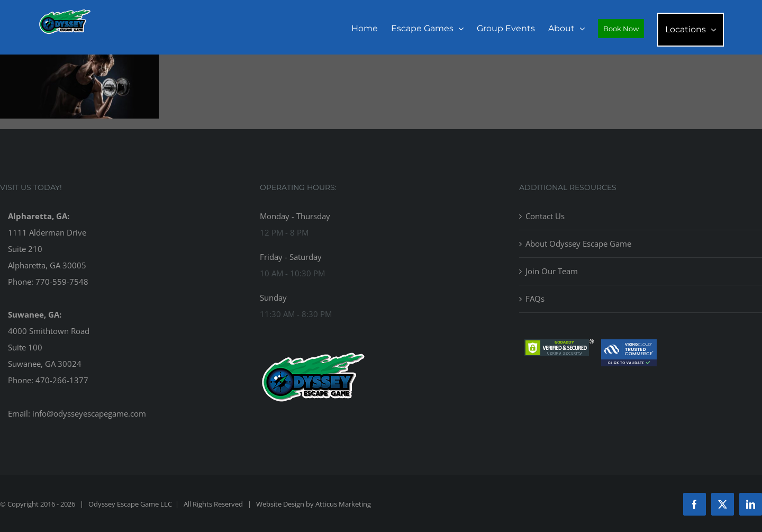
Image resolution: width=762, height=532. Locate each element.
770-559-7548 (62, 282)
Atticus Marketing (343, 504)
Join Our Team (552, 271)
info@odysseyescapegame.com (89, 413)
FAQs (535, 299)
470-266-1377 (62, 380)
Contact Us (545, 216)
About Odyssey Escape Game (578, 244)
